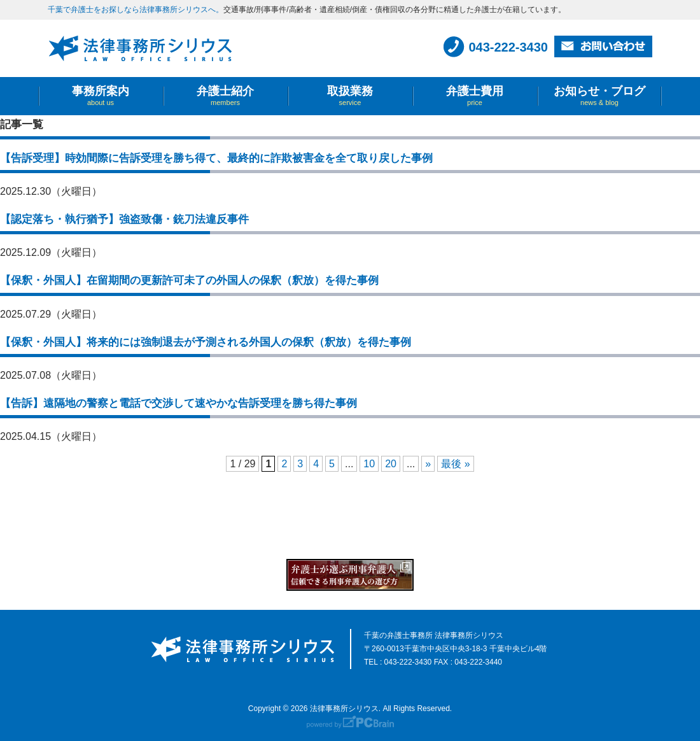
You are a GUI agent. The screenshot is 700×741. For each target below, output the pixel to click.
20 (391, 464)
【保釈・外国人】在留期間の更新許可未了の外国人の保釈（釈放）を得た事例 (189, 280)
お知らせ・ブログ (599, 96)
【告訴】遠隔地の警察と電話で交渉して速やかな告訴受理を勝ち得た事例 (178, 403)
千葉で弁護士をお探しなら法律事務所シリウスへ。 (136, 10)
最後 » (455, 464)
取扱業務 (350, 96)
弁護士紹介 (225, 96)
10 (369, 464)
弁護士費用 (475, 96)
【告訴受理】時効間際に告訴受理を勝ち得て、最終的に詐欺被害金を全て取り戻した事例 (216, 158)
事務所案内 (101, 96)
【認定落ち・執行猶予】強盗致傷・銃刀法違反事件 (124, 219)
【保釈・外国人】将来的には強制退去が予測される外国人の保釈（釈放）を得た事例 (206, 342)
